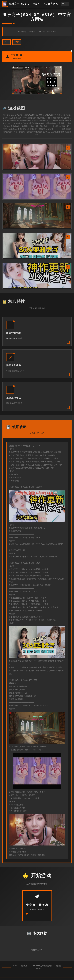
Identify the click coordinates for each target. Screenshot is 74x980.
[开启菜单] (65, 4)
